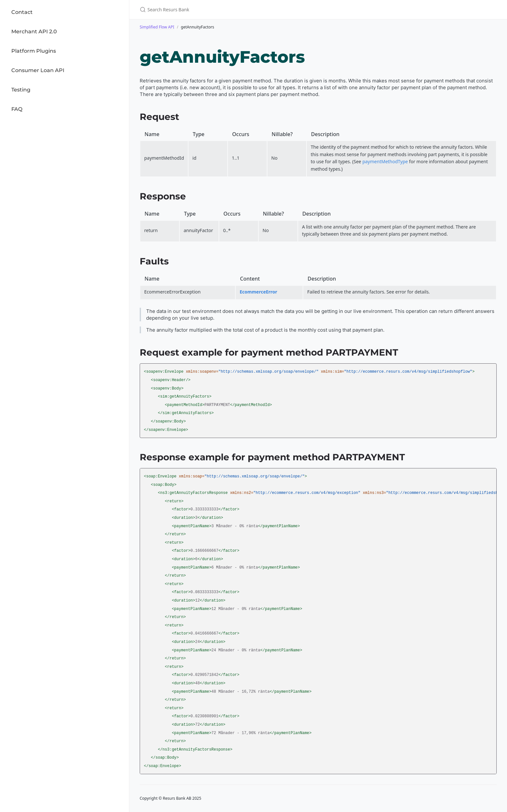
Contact (22, 12)
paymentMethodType (385, 161)
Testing (21, 90)
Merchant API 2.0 (34, 32)
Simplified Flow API (157, 27)
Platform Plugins (34, 51)
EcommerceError (258, 292)
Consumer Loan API (38, 70)
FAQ (17, 109)
